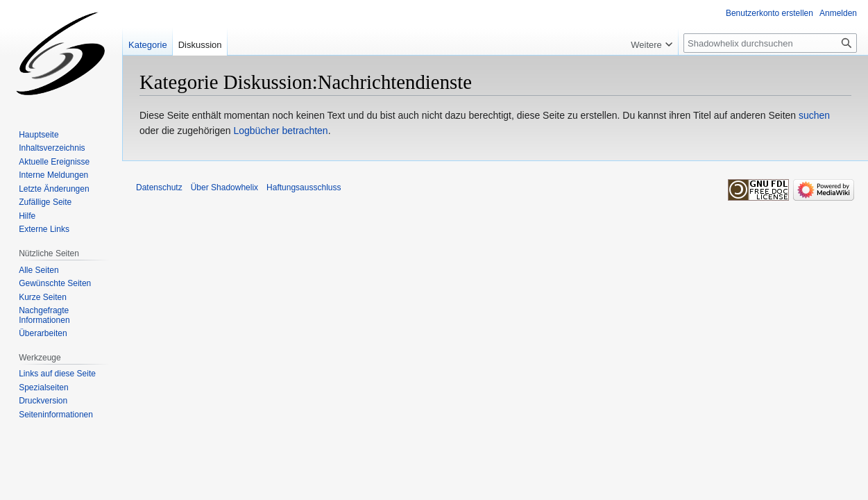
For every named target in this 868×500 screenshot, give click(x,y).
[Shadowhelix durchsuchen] (770, 43)
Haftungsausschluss (304, 187)
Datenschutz (159, 187)
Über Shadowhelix (224, 187)
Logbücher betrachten (280, 131)
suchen (814, 115)
